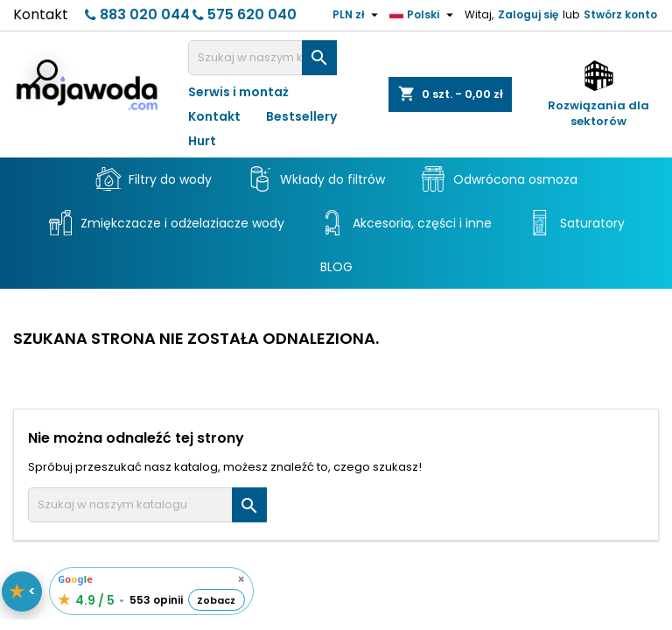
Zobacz (216, 600)
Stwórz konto (620, 14)
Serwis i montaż (238, 92)
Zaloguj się (528, 14)
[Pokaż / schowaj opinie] (22, 591)
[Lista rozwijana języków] (423, 15)
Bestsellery (301, 116)
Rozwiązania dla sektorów (598, 114)
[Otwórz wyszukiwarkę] (42, 75)
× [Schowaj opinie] (241, 579)
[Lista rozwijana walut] (357, 15)
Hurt (202, 141)
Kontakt (41, 14)
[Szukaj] (262, 58)
